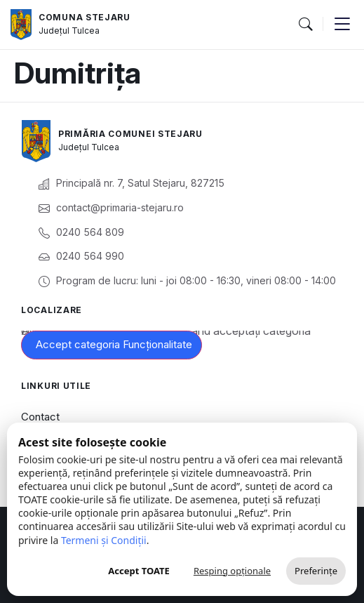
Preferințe (316, 571)
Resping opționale (232, 571)
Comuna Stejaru (85, 17)
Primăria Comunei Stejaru (130, 134)
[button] (305, 25)
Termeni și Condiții (104, 540)
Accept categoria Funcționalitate (114, 344)
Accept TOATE (139, 571)
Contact (40, 417)
